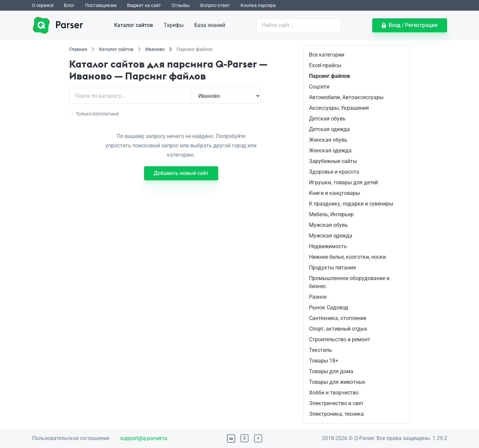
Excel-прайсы (325, 65)
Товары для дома (331, 371)
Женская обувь (328, 140)
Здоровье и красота (334, 172)
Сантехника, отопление (338, 318)
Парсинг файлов (329, 76)
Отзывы (181, 5)
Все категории (327, 55)
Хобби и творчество (334, 393)
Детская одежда (329, 129)
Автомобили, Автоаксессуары (346, 97)
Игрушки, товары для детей (343, 182)
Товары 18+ (324, 361)
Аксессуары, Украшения (339, 108)
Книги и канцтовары (334, 193)
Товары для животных (337, 382)
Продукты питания (332, 268)
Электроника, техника (336, 414)
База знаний (210, 25)
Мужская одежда (331, 236)
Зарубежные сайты (333, 161)
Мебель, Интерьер (331, 214)
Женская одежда (330, 150)
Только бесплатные (94, 114)
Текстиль (320, 350)
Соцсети (319, 87)
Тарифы (174, 25)
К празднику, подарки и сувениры (351, 204)
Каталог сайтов (134, 25)
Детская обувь (327, 119)
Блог (69, 5)
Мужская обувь (328, 225)
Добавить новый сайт (181, 173)
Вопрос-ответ (215, 5)
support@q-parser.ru (144, 438)
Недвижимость (328, 246)
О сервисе (43, 5)
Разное (318, 297)
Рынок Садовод (329, 307)
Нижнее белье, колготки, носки (347, 257)
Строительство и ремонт (340, 339)
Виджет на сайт (144, 5)
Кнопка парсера (258, 5)
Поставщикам (101, 5)
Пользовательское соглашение (71, 438)
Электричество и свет (336, 403)
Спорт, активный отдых (338, 329)
